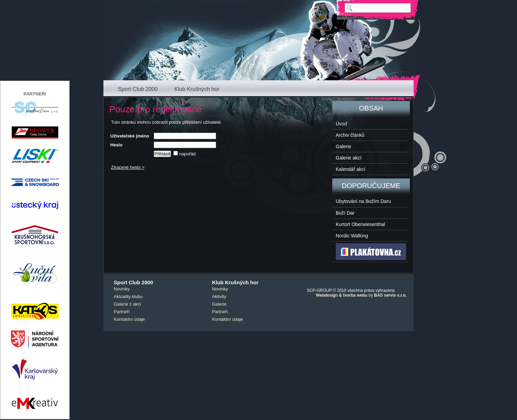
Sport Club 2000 (138, 89)
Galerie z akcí (127, 304)
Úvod (341, 124)
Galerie (343, 146)
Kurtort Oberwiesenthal (360, 224)
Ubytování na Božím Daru (363, 201)
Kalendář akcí (351, 169)
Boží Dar (345, 213)
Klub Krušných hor (197, 89)
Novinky (122, 289)
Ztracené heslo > (128, 167)
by (361, 295)
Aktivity (219, 296)
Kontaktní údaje (129, 319)
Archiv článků (350, 135)
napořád (184, 154)
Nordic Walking (352, 236)
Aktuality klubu (128, 296)
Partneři (122, 312)
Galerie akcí (349, 158)
